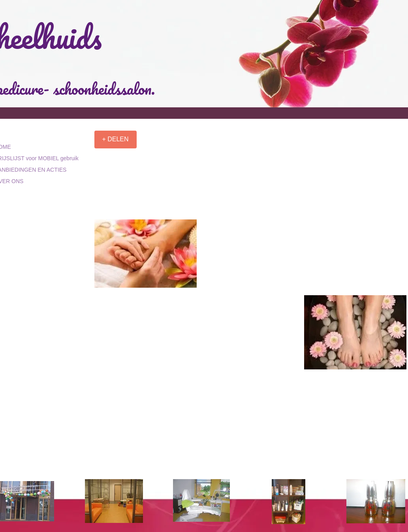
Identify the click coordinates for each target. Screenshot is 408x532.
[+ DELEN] (116, 140)
